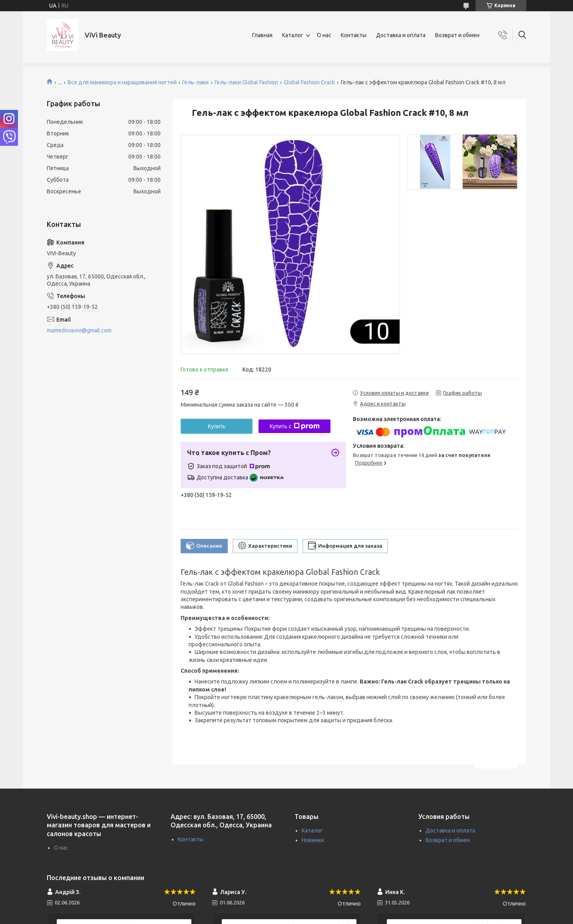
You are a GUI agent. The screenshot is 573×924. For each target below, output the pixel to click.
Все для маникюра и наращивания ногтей (122, 82)
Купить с (294, 426)
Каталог (293, 35)
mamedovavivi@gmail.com (79, 330)
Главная (262, 35)
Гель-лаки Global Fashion (246, 82)
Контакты (354, 35)
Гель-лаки (195, 82)
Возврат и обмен (457, 35)
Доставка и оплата (401, 35)
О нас (324, 35)
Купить (217, 426)
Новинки (313, 840)
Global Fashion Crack (309, 82)
